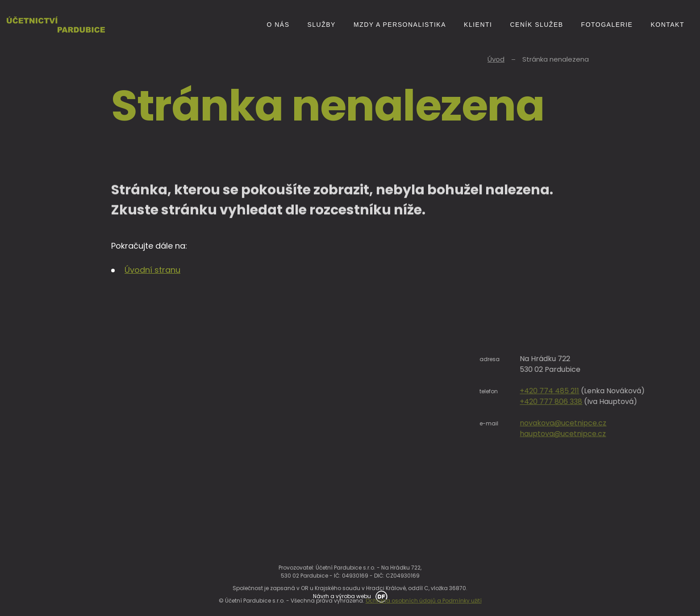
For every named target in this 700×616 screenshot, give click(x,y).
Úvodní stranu (152, 270)
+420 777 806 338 (596, 402)
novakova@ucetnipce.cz (608, 423)
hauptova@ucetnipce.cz (607, 434)
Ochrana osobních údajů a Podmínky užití (424, 609)
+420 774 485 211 (594, 391)
